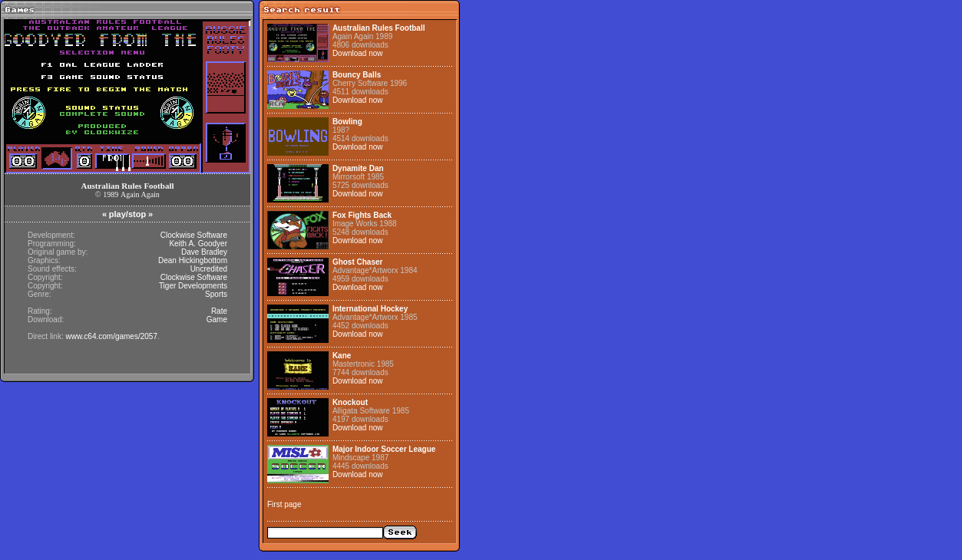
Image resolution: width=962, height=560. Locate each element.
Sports (216, 294)
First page (284, 504)
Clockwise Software (194, 235)
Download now (358, 53)
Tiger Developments (193, 286)
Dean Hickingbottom (193, 260)
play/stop (127, 214)
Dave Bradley (204, 252)
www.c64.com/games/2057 (111, 336)
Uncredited (209, 269)
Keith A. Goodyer (198, 244)
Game (217, 320)
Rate (219, 311)
